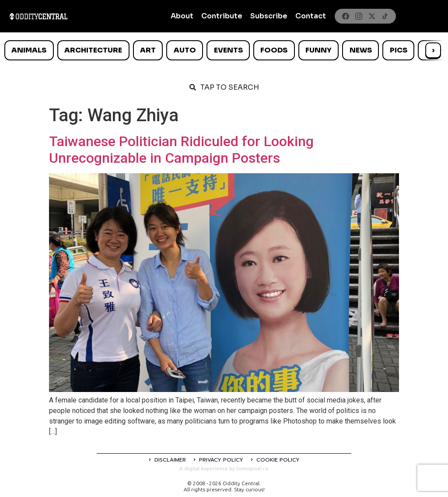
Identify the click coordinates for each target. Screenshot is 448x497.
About (182, 16)
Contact (311, 16)
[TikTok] (385, 16)
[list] (224, 50)
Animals (29, 50)
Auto (185, 50)
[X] (372, 16)
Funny (318, 50)
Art (148, 50)
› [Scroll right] (433, 50)
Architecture (93, 50)
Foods (274, 50)
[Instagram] (359, 16)
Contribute (222, 16)
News (361, 50)
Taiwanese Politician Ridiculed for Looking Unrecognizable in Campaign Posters (181, 150)
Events (228, 50)
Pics (399, 50)
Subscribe (269, 16)
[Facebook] (346, 16)
